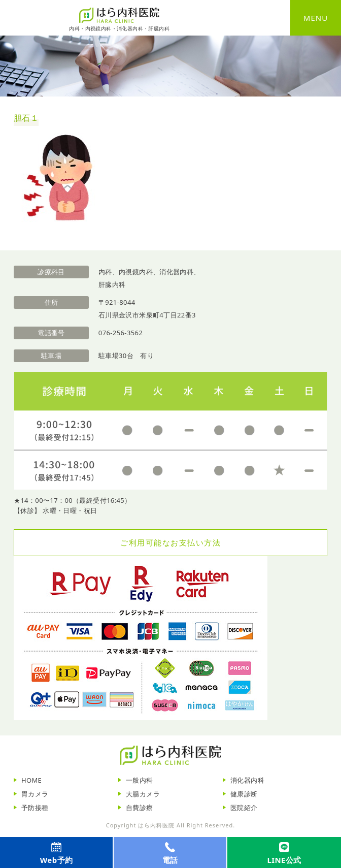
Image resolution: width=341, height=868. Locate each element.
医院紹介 (244, 808)
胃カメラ (35, 794)
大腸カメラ (143, 794)
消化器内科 (247, 780)
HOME (31, 780)
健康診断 (244, 794)
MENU (316, 18)
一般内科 (140, 780)
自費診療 (140, 808)
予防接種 (35, 808)
